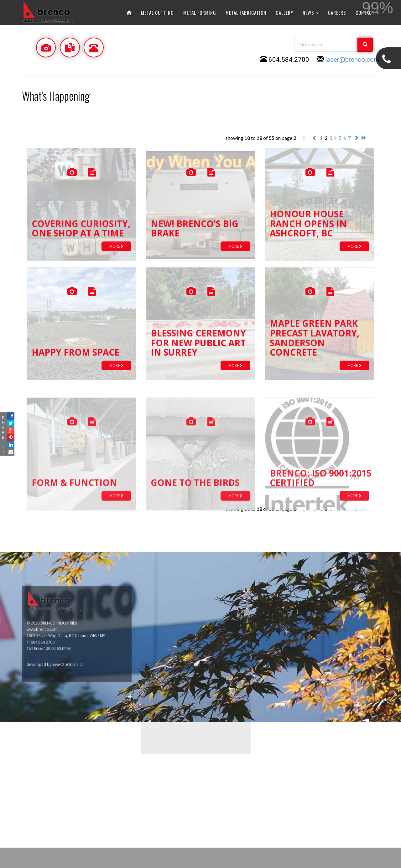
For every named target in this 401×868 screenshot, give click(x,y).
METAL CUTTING (157, 13)
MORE (116, 246)
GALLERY (284, 13)
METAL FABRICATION (246, 13)
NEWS (311, 13)
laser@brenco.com (352, 60)
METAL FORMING (200, 13)
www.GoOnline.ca (68, 837)
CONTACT (367, 13)
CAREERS (337, 13)
